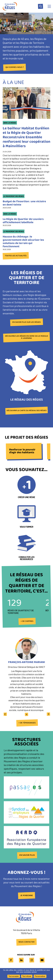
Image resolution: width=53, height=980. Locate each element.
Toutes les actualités (16, 256)
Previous (5, 714)
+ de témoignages (27, 723)
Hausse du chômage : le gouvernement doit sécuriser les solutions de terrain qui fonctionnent (23, 242)
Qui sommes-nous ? (15, 67)
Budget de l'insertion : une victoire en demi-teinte (24, 203)
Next (48, 714)
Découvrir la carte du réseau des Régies (27, 411)
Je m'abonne (27, 896)
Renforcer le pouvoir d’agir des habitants (22, 451)
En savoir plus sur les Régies (27, 322)
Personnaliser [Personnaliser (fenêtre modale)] (40, 976)
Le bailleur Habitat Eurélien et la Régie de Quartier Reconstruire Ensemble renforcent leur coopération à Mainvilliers (26, 137)
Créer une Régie (26, 497)
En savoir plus (27, 855)
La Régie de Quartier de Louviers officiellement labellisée (23, 221)
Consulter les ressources (27, 558)
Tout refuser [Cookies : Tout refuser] (27, 976)
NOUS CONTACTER (26, 942)
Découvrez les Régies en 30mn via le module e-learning (26, 337)
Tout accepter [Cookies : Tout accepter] (14, 976)
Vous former (26, 527)
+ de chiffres (27, 621)
